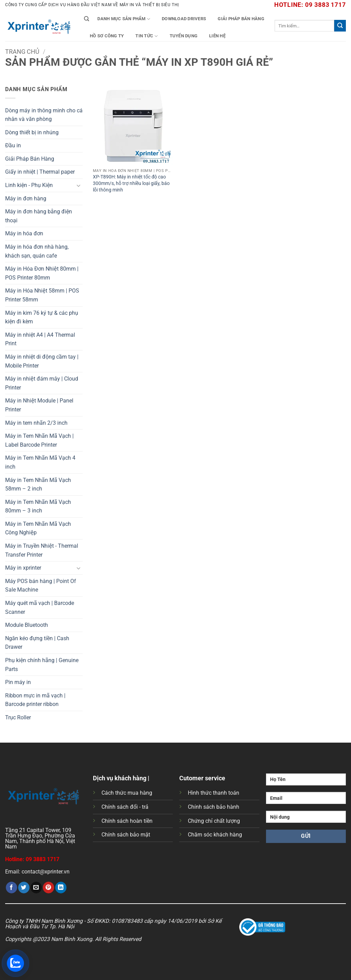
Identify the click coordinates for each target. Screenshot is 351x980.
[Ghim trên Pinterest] (49, 888)
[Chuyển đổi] (78, 185)
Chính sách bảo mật (126, 835)
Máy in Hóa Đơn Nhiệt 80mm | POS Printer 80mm (42, 273)
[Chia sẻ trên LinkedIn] (61, 888)
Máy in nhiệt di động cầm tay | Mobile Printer (42, 361)
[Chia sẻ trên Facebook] (11, 888)
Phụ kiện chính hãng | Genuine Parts (42, 665)
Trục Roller (18, 717)
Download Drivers (184, 19)
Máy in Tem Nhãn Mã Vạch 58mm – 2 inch (38, 485)
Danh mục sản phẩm (124, 19)
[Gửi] (340, 26)
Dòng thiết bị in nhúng (32, 132)
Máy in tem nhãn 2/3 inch (36, 423)
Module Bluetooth (27, 625)
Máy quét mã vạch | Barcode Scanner (40, 607)
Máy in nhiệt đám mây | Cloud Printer (42, 383)
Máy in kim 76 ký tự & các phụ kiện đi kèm (42, 317)
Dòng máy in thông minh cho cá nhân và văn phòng (44, 115)
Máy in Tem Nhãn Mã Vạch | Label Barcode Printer (39, 440)
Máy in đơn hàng (26, 199)
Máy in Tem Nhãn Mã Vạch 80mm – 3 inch (38, 506)
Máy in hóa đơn (24, 233)
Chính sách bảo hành (214, 807)
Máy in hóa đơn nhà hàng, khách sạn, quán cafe (37, 251)
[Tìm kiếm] (87, 19)
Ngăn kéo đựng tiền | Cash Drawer (37, 643)
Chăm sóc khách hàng (215, 835)
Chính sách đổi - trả (125, 807)
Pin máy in (18, 682)
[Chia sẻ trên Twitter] (24, 888)
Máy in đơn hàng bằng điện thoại (39, 216)
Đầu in (13, 145)
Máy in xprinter (23, 568)
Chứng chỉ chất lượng (214, 821)
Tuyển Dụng (184, 36)
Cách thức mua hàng (127, 793)
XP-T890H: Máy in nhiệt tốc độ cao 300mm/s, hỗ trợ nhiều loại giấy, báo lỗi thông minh (131, 183)
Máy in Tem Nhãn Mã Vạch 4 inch (40, 462)
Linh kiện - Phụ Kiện (29, 185)
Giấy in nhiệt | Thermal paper (40, 172)
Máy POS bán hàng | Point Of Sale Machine (41, 586)
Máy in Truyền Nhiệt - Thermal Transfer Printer (42, 550)
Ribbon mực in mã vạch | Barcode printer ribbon (35, 700)
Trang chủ (22, 52)
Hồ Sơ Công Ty (107, 36)
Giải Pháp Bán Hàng (241, 19)
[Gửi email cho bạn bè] (36, 888)
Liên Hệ (217, 36)
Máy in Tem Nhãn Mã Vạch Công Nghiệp (38, 528)
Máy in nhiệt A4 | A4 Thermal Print (40, 339)
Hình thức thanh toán (214, 793)
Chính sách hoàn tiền (127, 821)
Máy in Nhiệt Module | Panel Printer (39, 405)
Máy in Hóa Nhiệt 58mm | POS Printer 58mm (42, 295)
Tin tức (147, 36)
